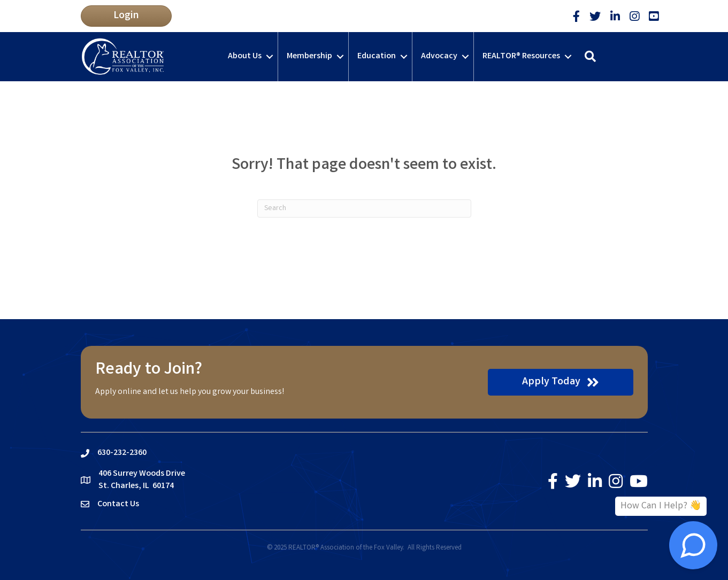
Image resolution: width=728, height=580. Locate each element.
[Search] (364, 208)
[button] (126, 16)
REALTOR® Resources (521, 56)
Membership (309, 56)
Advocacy (439, 56)
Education (377, 56)
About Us (245, 56)
